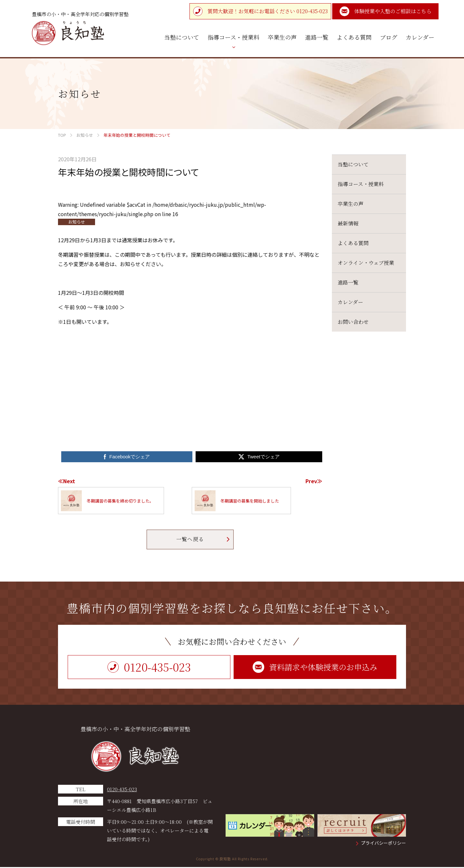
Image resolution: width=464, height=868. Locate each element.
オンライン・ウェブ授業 (366, 263)
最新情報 (348, 223)
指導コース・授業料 (361, 184)
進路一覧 (348, 282)
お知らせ (77, 222)
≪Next (67, 481)
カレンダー (350, 302)
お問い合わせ (353, 322)
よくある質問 (353, 243)
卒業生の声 (351, 204)
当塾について (353, 164)
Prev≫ (314, 481)
